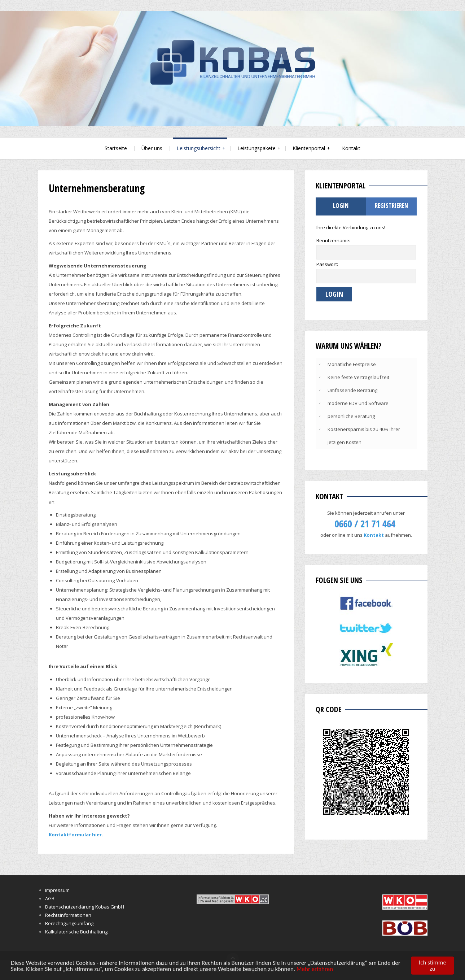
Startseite (116, 148)
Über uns (152, 148)
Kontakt (351, 148)
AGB (50, 898)
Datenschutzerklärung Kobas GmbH (85, 907)
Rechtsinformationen (68, 915)
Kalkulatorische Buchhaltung (76, 932)
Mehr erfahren (315, 969)
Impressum (57, 890)
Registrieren (391, 206)
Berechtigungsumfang (69, 923)
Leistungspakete (256, 148)
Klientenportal (309, 148)
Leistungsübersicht (199, 148)
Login (341, 206)
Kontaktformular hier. (76, 835)
